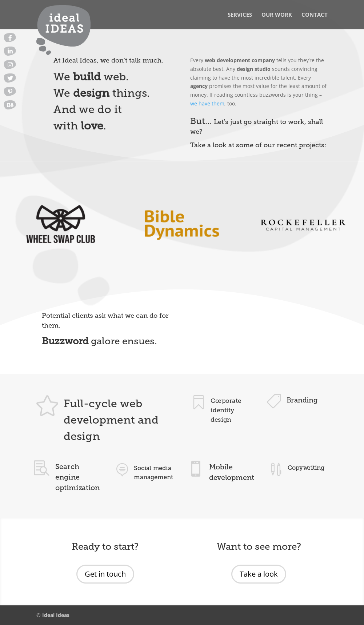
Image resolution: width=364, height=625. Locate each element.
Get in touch (105, 574)
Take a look (259, 574)
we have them (207, 103)
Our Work (277, 15)
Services (240, 15)
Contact (315, 15)
